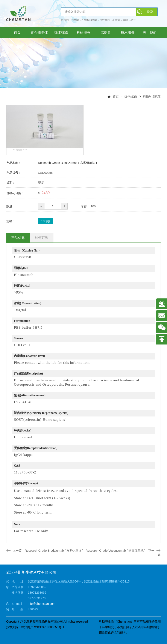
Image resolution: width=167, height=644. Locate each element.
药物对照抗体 (152, 96)
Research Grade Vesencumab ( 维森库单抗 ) (116, 551)
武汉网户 (27, 627)
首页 (116, 96)
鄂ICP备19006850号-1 (49, 627)
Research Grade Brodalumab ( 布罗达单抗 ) (54, 551)
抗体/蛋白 (131, 96)
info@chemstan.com (42, 604)
